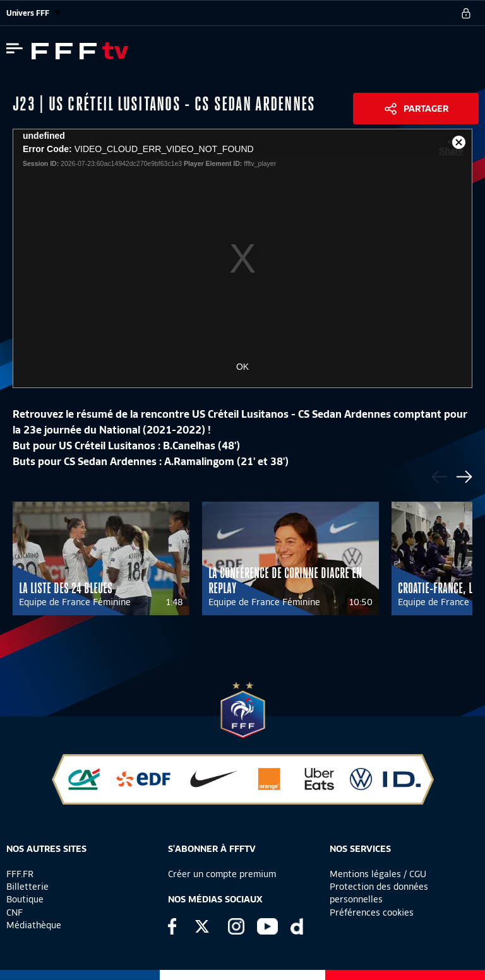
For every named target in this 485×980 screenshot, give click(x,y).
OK (242, 367)
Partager (426, 109)
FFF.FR (20, 874)
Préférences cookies (372, 912)
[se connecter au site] (466, 13)
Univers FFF (33, 13)
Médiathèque (34, 925)
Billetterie (27, 887)
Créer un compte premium (222, 874)
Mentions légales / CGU (378, 874)
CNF (15, 912)
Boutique (25, 899)
